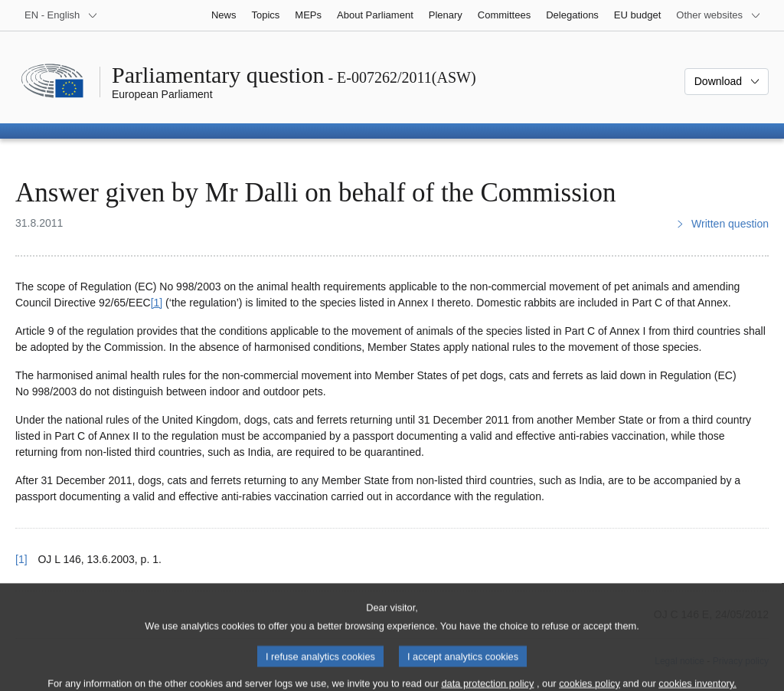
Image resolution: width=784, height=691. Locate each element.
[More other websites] (719, 15)
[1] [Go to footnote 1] (157, 303)
